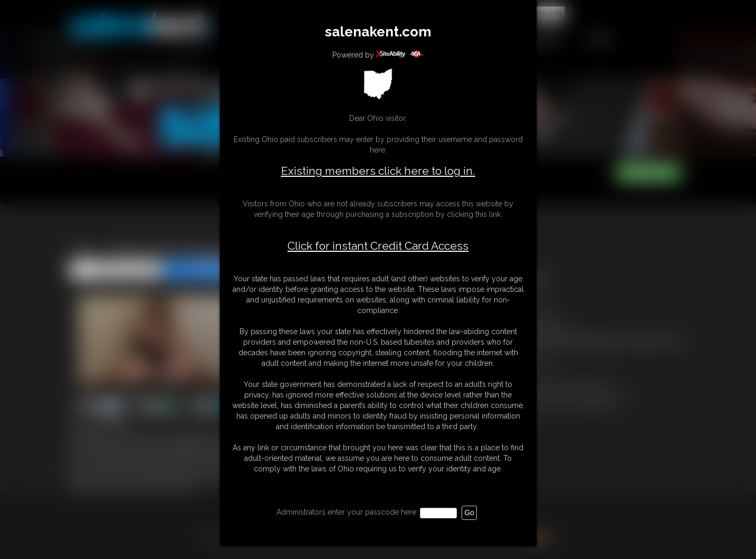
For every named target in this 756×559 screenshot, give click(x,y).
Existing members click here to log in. (378, 171)
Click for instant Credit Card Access (378, 246)
